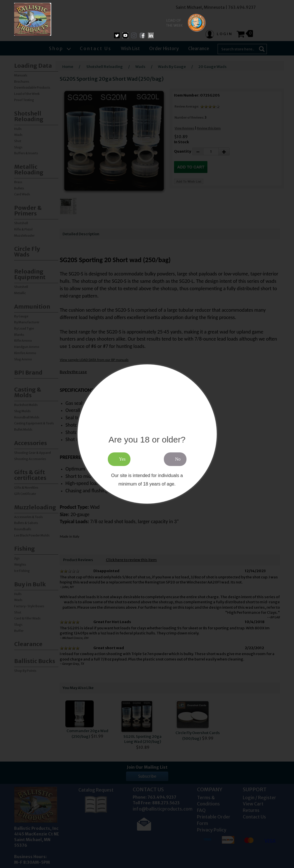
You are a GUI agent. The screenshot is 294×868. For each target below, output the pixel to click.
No (178, 459)
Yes (122, 459)
